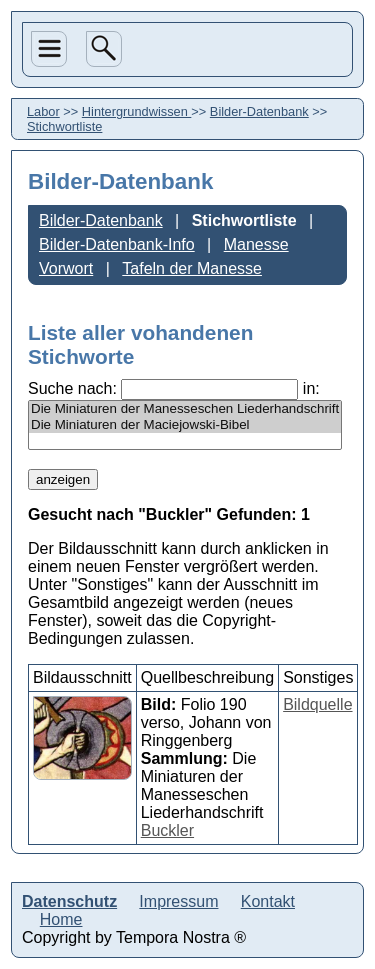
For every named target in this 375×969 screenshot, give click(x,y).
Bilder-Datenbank (259, 111)
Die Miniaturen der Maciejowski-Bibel (185, 425)
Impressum (178, 901)
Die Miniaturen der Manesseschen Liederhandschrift (185, 409)
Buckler (167, 830)
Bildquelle (317, 704)
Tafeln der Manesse (192, 268)
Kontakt (268, 901)
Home (61, 919)
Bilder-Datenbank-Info (117, 244)
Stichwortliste (244, 220)
